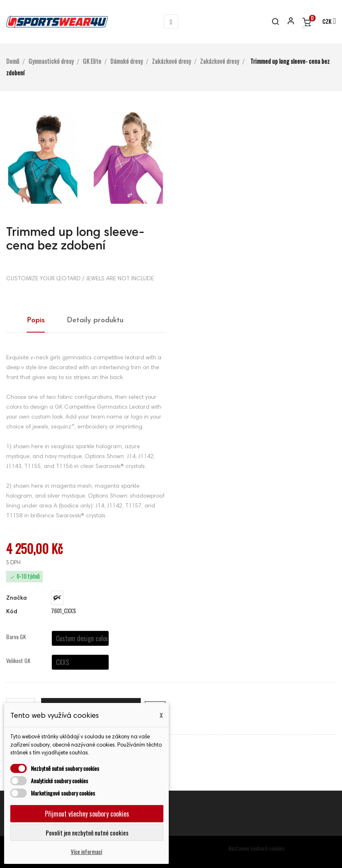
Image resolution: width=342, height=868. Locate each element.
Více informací (86, 851)
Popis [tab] (36, 320)
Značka (16, 598)
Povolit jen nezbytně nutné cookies (87, 833)
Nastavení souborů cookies (257, 848)
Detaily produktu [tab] (95, 320)
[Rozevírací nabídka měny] (325, 22)
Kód (12, 612)
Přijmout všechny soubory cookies (87, 814)
